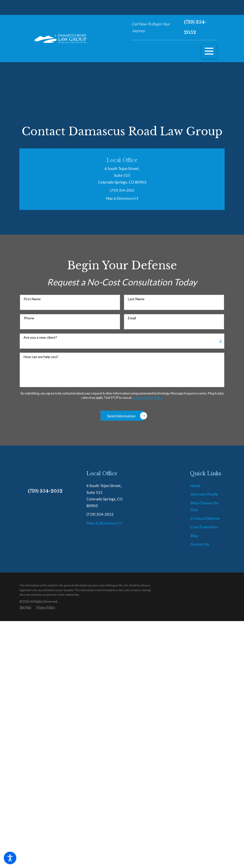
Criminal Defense (205, 767)
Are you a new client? (40, 341)
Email (132, 322)
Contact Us (200, 793)
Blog (194, 784)
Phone (29, 322)
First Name (32, 303)
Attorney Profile (204, 743)
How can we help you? (41, 361)
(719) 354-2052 (195, 27)
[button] (10, 858)
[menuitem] (207, 734)
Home (195, 734)
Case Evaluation (204, 776)
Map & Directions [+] (122, 201)
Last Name (136, 303)
